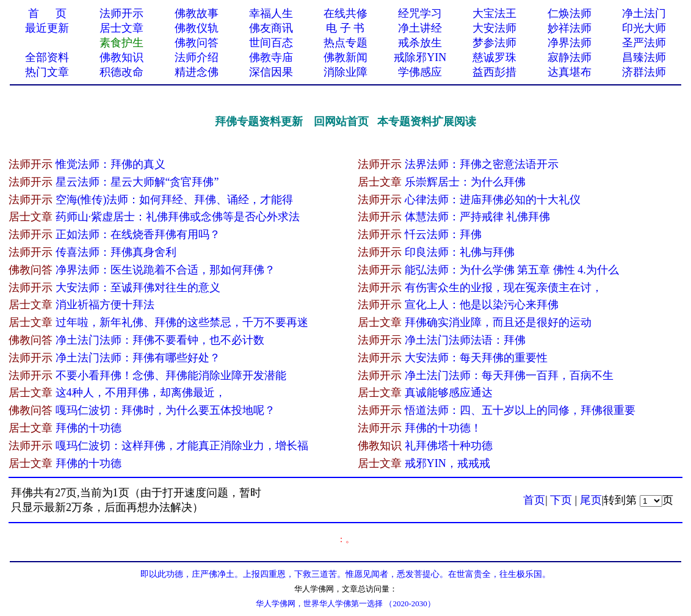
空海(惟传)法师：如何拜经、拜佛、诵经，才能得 (175, 200)
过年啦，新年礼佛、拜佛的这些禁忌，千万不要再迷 (182, 322)
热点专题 (345, 43)
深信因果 (271, 72)
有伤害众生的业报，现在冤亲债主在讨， (504, 288)
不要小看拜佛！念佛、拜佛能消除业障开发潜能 (171, 375)
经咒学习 (420, 13)
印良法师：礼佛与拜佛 (460, 252)
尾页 (591, 500)
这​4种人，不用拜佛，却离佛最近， (141, 393)
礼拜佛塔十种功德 (449, 446)
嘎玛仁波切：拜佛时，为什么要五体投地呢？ (165, 410)
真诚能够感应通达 (449, 393)
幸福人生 (271, 13)
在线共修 (345, 13)
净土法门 (644, 13)
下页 (561, 500)
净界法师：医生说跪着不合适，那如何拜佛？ (165, 270)
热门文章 (47, 72)
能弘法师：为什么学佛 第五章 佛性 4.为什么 (512, 270)
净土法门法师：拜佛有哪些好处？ (138, 358)
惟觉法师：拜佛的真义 (110, 164)
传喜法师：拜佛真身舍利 (116, 252)
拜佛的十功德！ (443, 428)
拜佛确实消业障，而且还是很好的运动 (498, 322)
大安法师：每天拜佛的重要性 (476, 358)
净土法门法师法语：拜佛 (465, 340)
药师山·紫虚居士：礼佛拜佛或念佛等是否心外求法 (178, 217)
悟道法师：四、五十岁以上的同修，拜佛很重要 (520, 410)
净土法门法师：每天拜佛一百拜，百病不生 (509, 375)
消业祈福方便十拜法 (105, 305)
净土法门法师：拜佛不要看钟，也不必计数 (160, 340)
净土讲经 (420, 28)
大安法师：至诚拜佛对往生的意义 (138, 288)
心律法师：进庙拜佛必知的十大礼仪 (493, 200)
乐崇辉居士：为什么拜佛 (465, 182)
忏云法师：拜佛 (443, 234)
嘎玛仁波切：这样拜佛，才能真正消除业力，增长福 (182, 446)
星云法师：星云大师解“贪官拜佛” (137, 182)
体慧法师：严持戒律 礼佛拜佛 (478, 217)
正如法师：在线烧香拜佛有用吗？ (138, 234)
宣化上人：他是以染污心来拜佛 (482, 305)
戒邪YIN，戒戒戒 (447, 463)
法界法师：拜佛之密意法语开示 (482, 164)
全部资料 (47, 57)
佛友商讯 (271, 28)
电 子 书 (345, 28)
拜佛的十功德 (89, 428)
